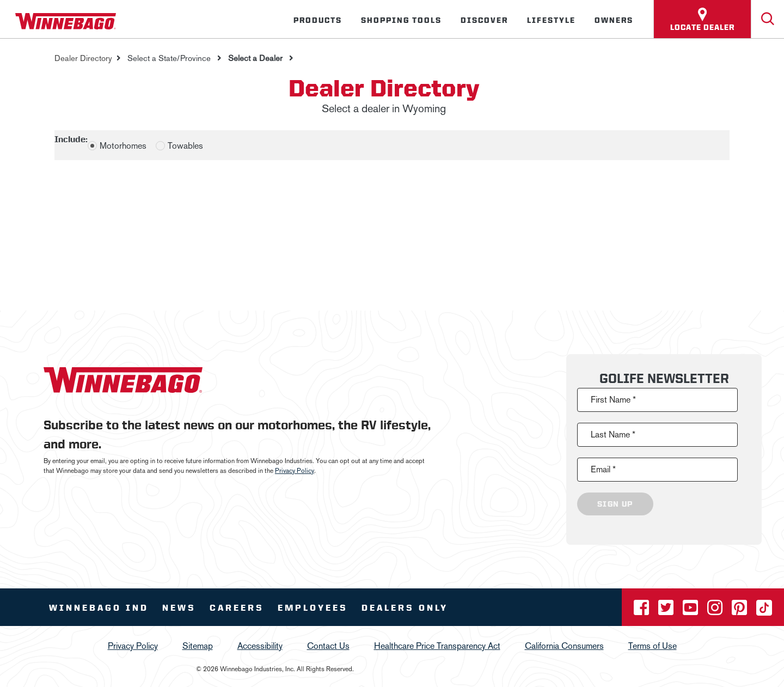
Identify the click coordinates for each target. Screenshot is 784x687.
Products (318, 20)
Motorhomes (123, 146)
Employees (313, 608)
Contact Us (328, 646)
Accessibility (260, 646)
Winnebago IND (99, 608)
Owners (614, 20)
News (179, 608)
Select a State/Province (169, 58)
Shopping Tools (401, 20)
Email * (603, 469)
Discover (484, 20)
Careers (237, 608)
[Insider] (4, 40)
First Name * (613, 400)
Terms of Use (653, 646)
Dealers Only (405, 608)
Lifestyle (551, 20)
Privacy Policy (295, 471)
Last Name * (613, 434)
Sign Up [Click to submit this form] (615, 504)
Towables (185, 146)
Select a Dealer (255, 58)
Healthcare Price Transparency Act (437, 646)
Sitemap (198, 646)
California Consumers (564, 646)
